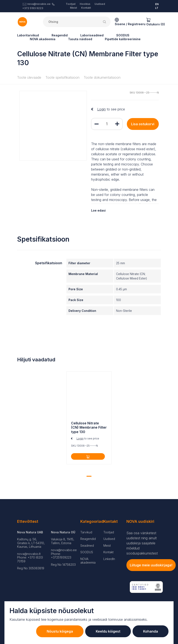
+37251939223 (61, 557)
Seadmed (87, 546)
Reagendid (60, 35)
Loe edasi (98, 210)
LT (157, 8)
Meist (73, 8)
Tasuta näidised (80, 39)
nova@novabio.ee (39, 4)
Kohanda (151, 631)
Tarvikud (86, 532)
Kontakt (86, 8)
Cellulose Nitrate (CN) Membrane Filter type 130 (89, 428)
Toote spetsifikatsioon (62, 77)
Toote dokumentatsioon (102, 77)
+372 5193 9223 (33, 8)
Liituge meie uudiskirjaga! (151, 565)
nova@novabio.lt (29, 554)
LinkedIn (109, 559)
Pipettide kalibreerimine (123, 39)
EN (157, 4)
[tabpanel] (89, 419)
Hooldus (85, 4)
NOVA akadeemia (43, 39)
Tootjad (71, 4)
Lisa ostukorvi (143, 124)
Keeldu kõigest (108, 631)
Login (101, 109)
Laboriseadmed (92, 35)
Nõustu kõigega (60, 631)
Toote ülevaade (29, 77)
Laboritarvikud (28, 35)
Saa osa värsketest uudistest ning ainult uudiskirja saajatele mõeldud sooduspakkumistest (142, 543)
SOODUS (123, 35)
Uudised (100, 4)
